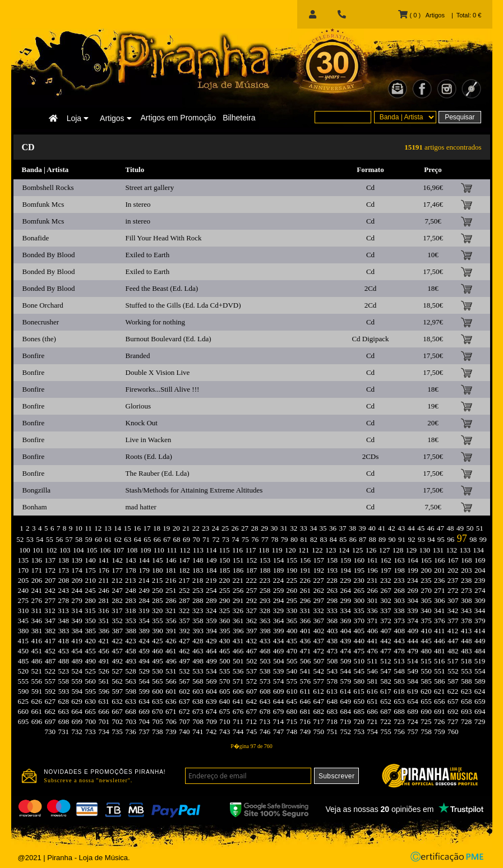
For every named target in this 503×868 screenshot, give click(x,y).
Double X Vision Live (158, 372)
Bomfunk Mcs (43, 204)
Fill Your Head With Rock (164, 238)
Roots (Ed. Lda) (149, 456)
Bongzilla (37, 490)
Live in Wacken (149, 440)
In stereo (138, 204)
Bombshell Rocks (48, 187)
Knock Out (142, 423)
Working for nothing (156, 322)
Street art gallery (150, 187)
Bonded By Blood (49, 255)
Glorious (139, 406)
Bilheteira (239, 118)
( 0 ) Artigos (421, 15)
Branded (138, 356)
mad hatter (141, 507)
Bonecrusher (41, 322)
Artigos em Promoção (179, 118)
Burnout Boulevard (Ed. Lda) (169, 339)
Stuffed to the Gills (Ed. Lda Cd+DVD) (183, 305)
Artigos (116, 118)
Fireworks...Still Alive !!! (163, 389)
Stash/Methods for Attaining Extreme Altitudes (194, 490)
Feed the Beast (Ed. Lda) (162, 288)
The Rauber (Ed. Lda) (158, 473)
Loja (78, 118)
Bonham (35, 507)
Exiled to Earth (148, 255)
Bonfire (34, 356)
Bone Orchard (43, 305)
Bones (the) (39, 339)
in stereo (138, 221)
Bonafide (36, 238)
